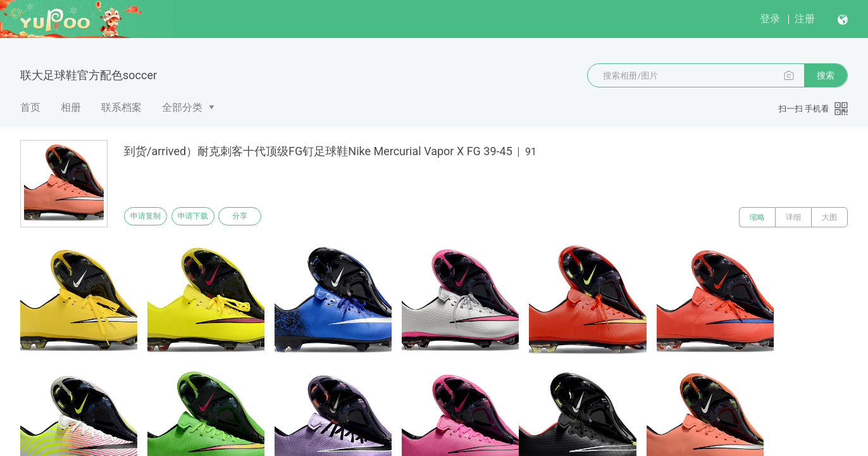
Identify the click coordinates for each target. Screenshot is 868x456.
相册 (71, 107)
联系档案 (121, 107)
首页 (30, 107)
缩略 (757, 217)
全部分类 (182, 107)
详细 (793, 217)
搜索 (826, 75)
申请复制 (151, 217)
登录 (770, 19)
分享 (264, 217)
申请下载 (208, 217)
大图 (829, 217)
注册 (805, 19)
